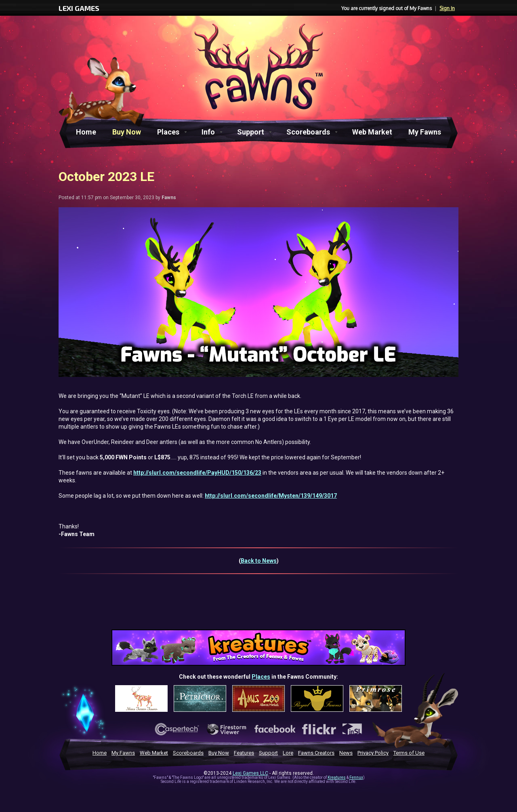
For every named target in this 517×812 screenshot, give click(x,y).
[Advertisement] (258, 607)
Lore (288, 753)
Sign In (447, 8)
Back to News (259, 561)
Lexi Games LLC (250, 773)
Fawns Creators (316, 753)
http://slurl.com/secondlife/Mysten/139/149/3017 (271, 496)
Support (251, 132)
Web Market (372, 132)
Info (208, 132)
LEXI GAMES (79, 8)
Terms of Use (409, 753)
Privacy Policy (373, 753)
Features (244, 753)
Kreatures (337, 777)
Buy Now (127, 132)
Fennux (356, 777)
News (346, 753)
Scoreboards (308, 132)
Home (86, 132)
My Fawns (425, 132)
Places (168, 132)
